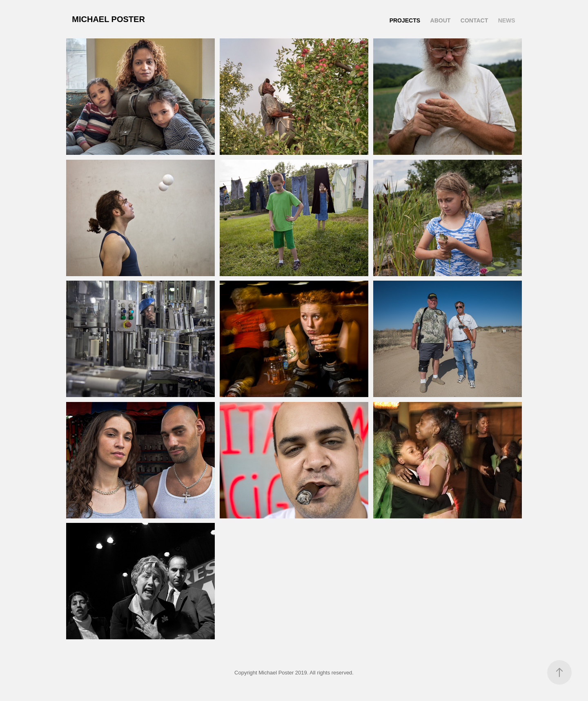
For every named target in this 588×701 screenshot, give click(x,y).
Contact (474, 20)
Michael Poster (108, 19)
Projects (405, 20)
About (441, 20)
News (507, 20)
